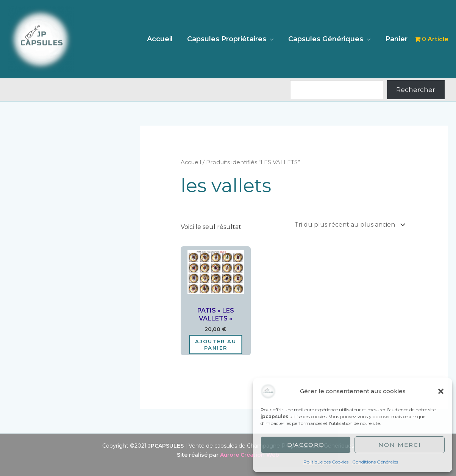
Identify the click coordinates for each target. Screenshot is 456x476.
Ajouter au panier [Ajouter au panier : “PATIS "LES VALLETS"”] (216, 345)
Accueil (162, 39)
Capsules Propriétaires (229, 39)
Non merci (400, 445)
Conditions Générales (375, 462)
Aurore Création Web (250, 455)
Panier (397, 39)
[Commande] (348, 225)
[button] (441, 391)
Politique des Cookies (326, 462)
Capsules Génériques (327, 39)
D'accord (306, 445)
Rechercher (416, 90)
